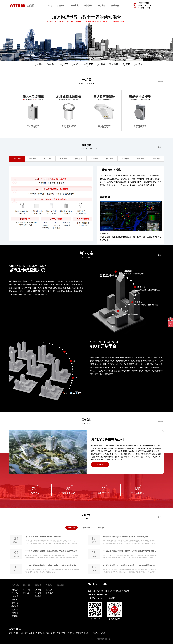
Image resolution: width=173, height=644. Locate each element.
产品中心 (61, 6)
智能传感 (15, 600)
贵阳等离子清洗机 (82, 633)
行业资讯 (86, 528)
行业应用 (26, 593)
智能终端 (15, 613)
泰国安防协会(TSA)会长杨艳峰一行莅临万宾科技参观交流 (125, 537)
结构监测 (15, 593)
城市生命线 (24, 633)
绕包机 (103, 633)
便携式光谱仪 (62, 633)
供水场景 (48, 159)
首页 (50, 6)
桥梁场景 (110, 159)
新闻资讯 (88, 6)
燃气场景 (63, 159)
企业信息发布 (94, 633)
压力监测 (15, 603)
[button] (170, 40)
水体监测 (15, 590)
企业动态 (71, 528)
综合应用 (26, 590)
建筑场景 (141, 159)
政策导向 (102, 528)
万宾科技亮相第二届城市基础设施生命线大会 (43, 537)
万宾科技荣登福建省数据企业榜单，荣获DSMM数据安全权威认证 (51, 565)
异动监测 (15, 606)
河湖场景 (156, 159)
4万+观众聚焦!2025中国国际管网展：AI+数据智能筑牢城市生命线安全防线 (130, 551)
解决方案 (75, 6)
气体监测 (15, 596)
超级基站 (15, 616)
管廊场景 (94, 159)
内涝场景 (17, 159)
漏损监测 (15, 610)
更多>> (160, 81)
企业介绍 (49, 590)
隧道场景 (125, 159)
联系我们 (49, 593)
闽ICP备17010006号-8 (104, 639)
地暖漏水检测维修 (36, 633)
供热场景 (79, 159)
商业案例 (115, 6)
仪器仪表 (71, 633)
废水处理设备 (14, 633)
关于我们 (102, 6)
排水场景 (32, 159)
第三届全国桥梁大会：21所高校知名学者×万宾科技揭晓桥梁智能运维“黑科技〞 (130, 565)
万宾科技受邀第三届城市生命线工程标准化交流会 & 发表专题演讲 (51, 551)
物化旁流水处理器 (49, 633)
